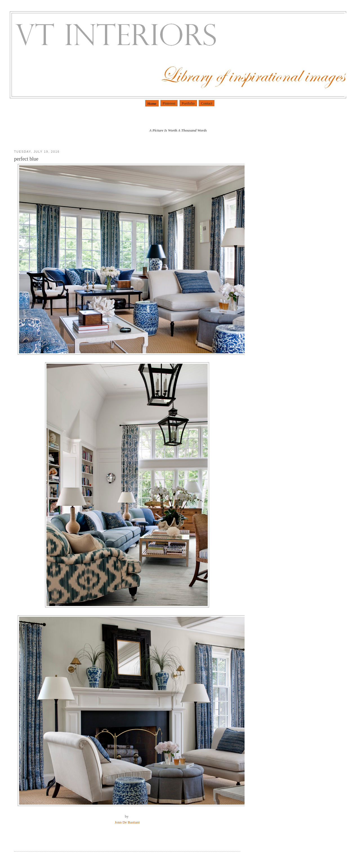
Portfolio (188, 103)
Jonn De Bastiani (127, 822)
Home (152, 104)
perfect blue (26, 159)
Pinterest (169, 103)
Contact (207, 103)
